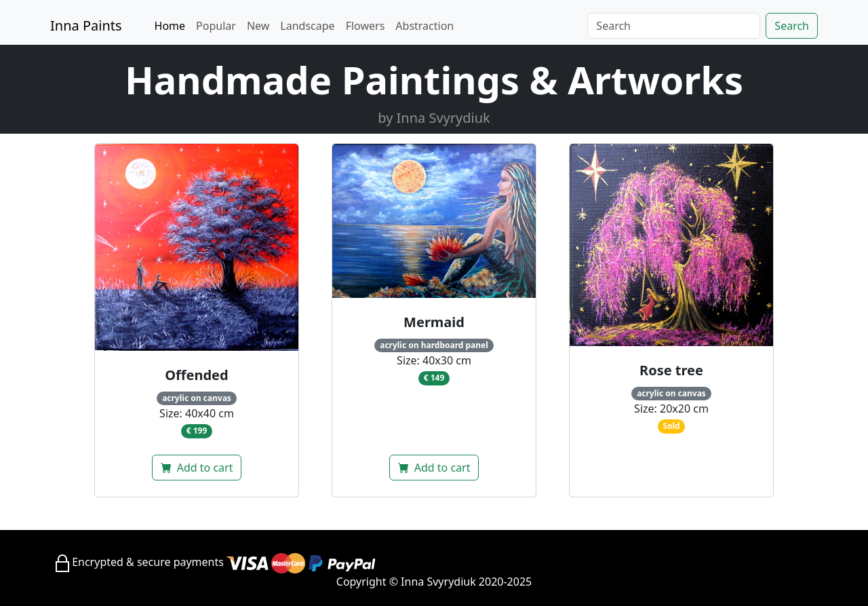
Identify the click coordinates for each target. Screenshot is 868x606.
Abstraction (425, 26)
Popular (216, 26)
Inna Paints (86, 25)
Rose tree (671, 370)
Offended (196, 375)
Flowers (366, 26)
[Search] (674, 26)
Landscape (307, 26)
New (258, 26)
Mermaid (434, 322)
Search (792, 26)
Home (170, 26)
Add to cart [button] (197, 468)
